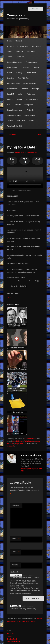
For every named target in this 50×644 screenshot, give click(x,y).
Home (9, 41)
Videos (31, 121)
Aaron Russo (36, 46)
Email (16, 552)
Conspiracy (25, 68)
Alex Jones (31, 52)
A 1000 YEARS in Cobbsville (18, 46)
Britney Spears (31, 62)
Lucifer (20, 94)
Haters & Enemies (30, 83)
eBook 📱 (38, 161)
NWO (9, 105)
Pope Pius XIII (32, 153)
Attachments (14, 572)
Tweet (9, 298)
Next (40, 134)
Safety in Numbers (14, 115)
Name (16, 539)
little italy (20, 441)
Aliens (10, 57)
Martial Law (31, 94)
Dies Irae (36, 68)
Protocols (30, 110)
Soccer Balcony (30, 439)
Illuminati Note (12, 89)
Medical (10, 99)
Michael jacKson (32, 99)
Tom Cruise (21, 121)
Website (15, 565)
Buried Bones (12, 68)
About (9, 52)
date (14, 441)
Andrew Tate (20, 57)
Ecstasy (19, 73)
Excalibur (11, 78)
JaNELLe (25, 89)
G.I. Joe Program (13, 83)
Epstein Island (31, 73)
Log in (9, 636)
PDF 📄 (25, 161)
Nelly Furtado (29, 441)
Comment (16, 505)
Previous (11, 134)
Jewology (35, 89)
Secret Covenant (30, 115)
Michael (20, 99)
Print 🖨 (12, 161)
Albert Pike (19, 52)
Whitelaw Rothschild (15, 126)
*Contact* (19, 41)
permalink (11, 446)
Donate (10, 73)
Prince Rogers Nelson (15, 110)
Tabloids (10, 121)
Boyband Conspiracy (15, 62)
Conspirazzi (16, 15)
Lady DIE (11, 94)
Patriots (18, 105)
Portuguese (29, 105)
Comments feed (13, 642)
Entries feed (12, 639)
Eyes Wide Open (24, 78)
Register (10, 633)
